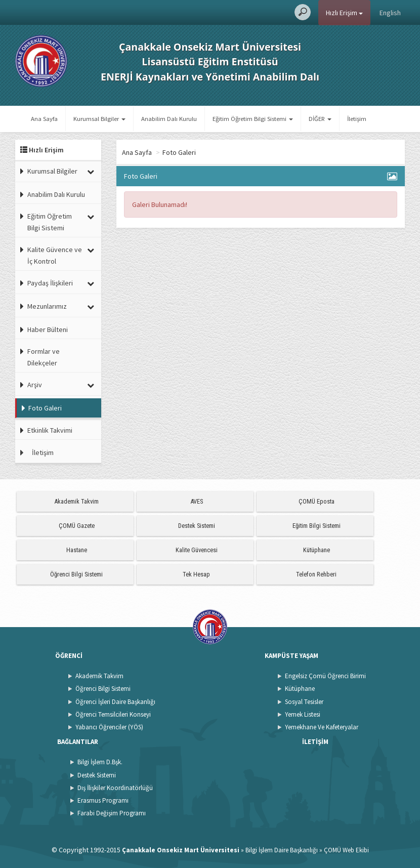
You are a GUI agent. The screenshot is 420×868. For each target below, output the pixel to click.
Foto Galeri (45, 408)
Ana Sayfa (44, 119)
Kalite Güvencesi (197, 550)
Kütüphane (317, 550)
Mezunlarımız (47, 306)
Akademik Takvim (76, 501)
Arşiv (35, 385)
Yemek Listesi (303, 714)
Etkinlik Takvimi (50, 430)
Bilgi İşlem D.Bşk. (100, 762)
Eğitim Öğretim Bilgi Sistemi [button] (253, 119)
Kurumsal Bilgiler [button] (99, 119)
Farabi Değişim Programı (112, 813)
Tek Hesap (196, 574)
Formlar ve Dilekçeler (44, 357)
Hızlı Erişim (344, 13)
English (390, 13)
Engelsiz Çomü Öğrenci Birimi (325, 676)
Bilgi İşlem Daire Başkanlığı (282, 850)
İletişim (357, 119)
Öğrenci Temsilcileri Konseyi (113, 714)
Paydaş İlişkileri (50, 283)
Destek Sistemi (197, 526)
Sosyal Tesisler (304, 702)
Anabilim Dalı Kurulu (169, 119)
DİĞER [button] (320, 119)
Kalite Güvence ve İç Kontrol (55, 255)
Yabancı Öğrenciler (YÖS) (109, 727)
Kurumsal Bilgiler (52, 171)
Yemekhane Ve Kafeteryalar (322, 727)
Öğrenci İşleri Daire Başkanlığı (115, 702)
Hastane (77, 550)
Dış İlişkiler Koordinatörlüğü (115, 788)
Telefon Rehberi (316, 574)
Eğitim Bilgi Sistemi (317, 526)
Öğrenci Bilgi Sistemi (76, 574)
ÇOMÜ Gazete (77, 526)
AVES (197, 501)
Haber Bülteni (48, 329)
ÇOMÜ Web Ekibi (346, 850)
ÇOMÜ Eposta (317, 501)
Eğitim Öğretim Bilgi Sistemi (50, 222)
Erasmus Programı (103, 800)
